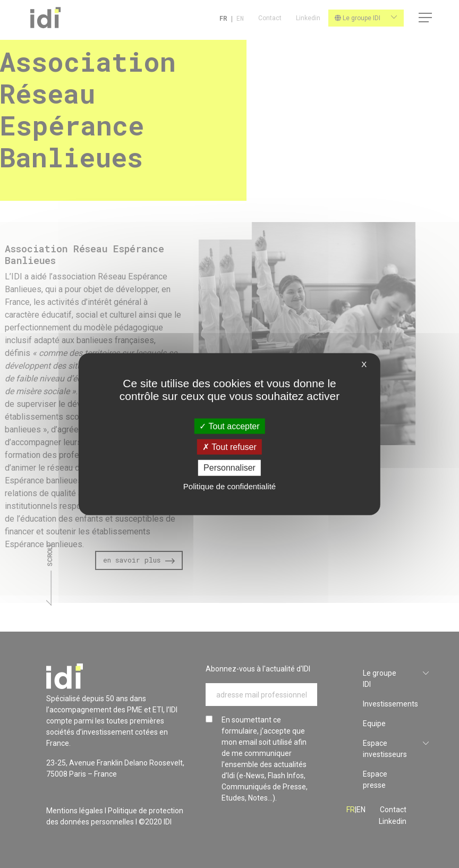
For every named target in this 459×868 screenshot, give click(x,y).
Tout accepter (229, 426)
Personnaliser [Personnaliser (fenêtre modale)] (229, 468)
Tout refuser (229, 447)
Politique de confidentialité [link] (229, 486)
